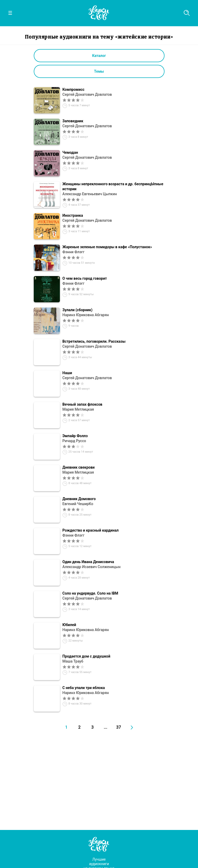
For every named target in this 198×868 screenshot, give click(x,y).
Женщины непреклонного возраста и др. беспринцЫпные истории (113, 186)
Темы (99, 71)
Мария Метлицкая (78, 409)
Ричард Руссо (74, 441)
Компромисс (73, 89)
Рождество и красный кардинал (91, 530)
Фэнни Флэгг (73, 252)
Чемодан (70, 152)
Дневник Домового (79, 499)
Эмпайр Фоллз (75, 436)
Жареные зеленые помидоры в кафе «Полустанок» (107, 247)
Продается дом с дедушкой (86, 656)
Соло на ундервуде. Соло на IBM (90, 593)
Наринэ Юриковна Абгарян (86, 315)
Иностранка (73, 215)
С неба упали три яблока (84, 688)
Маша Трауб (73, 661)
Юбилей (69, 625)
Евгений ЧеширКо (78, 504)
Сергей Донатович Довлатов (87, 94)
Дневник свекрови (79, 467)
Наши (67, 373)
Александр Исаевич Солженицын (92, 567)
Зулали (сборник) (78, 310)
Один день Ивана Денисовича (88, 562)
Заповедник (73, 121)
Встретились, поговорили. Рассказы (94, 341)
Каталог (99, 56)
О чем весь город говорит (85, 278)
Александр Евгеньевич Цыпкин (90, 194)
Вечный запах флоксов (83, 404)
